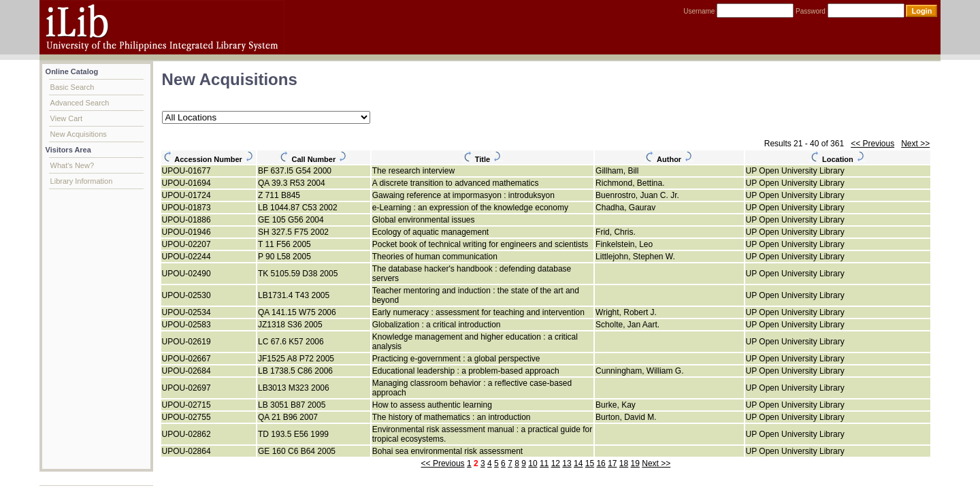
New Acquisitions (79, 134)
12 (556, 463)
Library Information (82, 181)
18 (624, 463)
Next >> (915, 144)
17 (612, 463)
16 (601, 463)
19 (635, 463)
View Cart (66, 118)
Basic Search (72, 87)
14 (578, 463)
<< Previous (872, 144)
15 (590, 463)
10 (533, 463)
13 (567, 463)
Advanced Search (80, 103)
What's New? (72, 165)
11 (544, 463)
